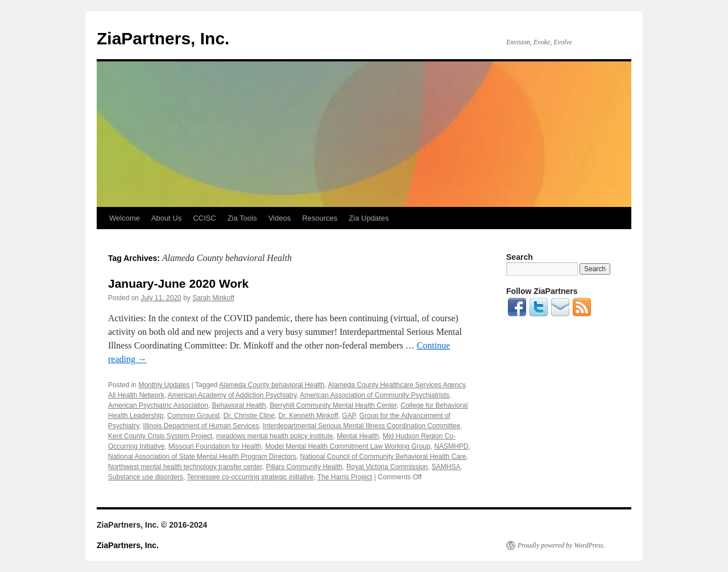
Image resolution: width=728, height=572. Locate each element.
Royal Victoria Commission (387, 467)
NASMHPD (451, 446)
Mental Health (358, 436)
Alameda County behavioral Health (272, 385)
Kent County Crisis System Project (160, 436)
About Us (166, 218)
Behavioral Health (239, 405)
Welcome (125, 218)
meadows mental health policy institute (274, 436)
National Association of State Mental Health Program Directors (202, 457)
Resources (320, 218)
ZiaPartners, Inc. (163, 38)
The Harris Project (345, 477)
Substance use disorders (146, 477)
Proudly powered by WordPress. (561, 545)
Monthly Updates (164, 385)
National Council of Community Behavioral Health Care (383, 457)
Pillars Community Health (305, 467)
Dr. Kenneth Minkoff (309, 416)
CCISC (204, 218)
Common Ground (193, 416)
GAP (349, 416)
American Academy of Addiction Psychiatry (232, 395)
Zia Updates (369, 218)
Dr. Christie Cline (249, 416)
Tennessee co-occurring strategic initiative (251, 477)
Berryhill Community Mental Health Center (333, 405)
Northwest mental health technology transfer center (185, 467)
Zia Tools (242, 218)
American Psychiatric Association (158, 405)
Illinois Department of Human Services (201, 426)
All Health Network (136, 395)
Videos (280, 218)
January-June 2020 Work (178, 283)
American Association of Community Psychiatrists (375, 395)
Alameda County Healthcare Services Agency (397, 385)
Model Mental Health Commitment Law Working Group (348, 446)
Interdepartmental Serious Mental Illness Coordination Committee (362, 426)
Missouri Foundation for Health (215, 446)
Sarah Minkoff (213, 298)
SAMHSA (446, 467)
